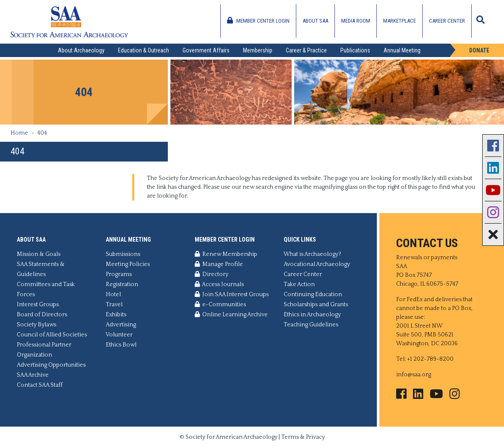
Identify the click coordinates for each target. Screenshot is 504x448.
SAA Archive (33, 375)
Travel (114, 305)
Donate (479, 50)
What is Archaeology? (312, 254)
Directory (212, 274)
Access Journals (219, 284)
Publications (355, 50)
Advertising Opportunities (51, 365)
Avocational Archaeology (317, 264)
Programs (119, 274)
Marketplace (400, 21)
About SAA (315, 21)
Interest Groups (38, 305)
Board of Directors (42, 315)
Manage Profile (219, 264)
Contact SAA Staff (40, 385)
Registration (122, 284)
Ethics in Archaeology (312, 315)
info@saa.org (414, 375)
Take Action (299, 284)
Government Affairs (206, 50)
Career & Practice (306, 50)
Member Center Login (258, 20)
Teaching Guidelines (311, 325)
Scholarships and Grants (316, 305)
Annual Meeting (402, 50)
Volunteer (119, 335)
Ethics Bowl (121, 345)
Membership (258, 50)
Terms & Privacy (303, 437)
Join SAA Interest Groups (232, 294)
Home (19, 133)
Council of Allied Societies (52, 335)
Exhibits (116, 315)
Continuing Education (313, 294)
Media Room (356, 21)
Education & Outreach (144, 50)
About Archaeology (81, 50)
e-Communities (220, 305)
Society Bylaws (37, 325)
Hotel (113, 294)
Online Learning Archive (231, 315)
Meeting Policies (128, 264)
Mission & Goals (39, 254)
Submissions (123, 254)
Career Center (447, 21)
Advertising (121, 325)
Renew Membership (226, 254)
